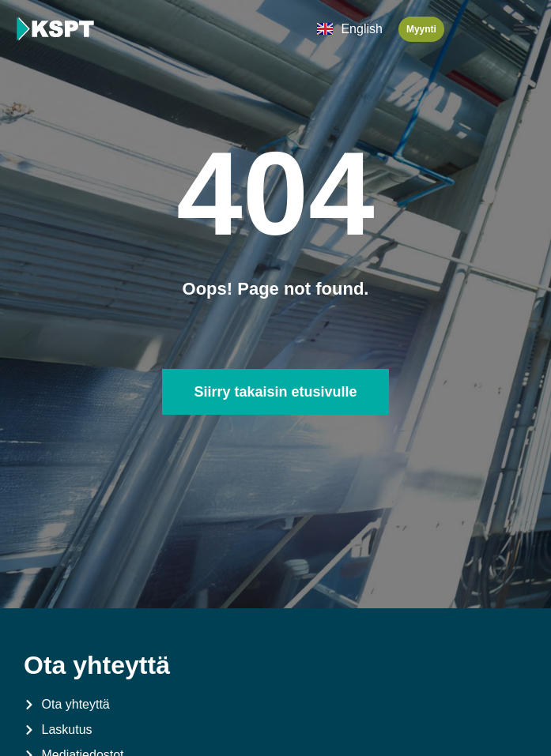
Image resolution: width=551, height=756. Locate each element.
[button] (522, 29)
